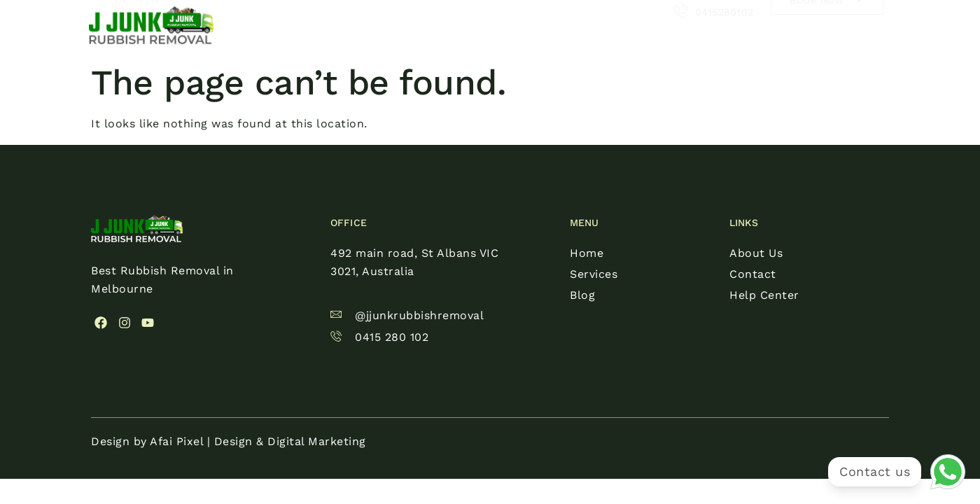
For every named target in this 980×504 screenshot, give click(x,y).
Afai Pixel (176, 441)
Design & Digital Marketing (290, 441)
